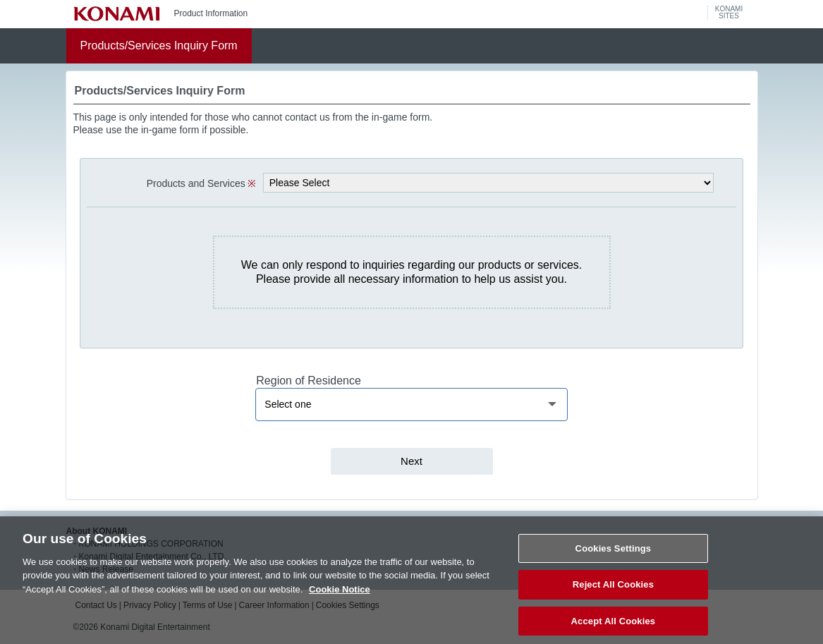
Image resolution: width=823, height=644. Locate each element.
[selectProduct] (488, 183)
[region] (411, 405)
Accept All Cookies (614, 629)
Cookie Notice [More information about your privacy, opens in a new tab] (340, 597)
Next (411, 461)
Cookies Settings (614, 556)
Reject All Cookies (613, 593)
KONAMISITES (729, 13)
